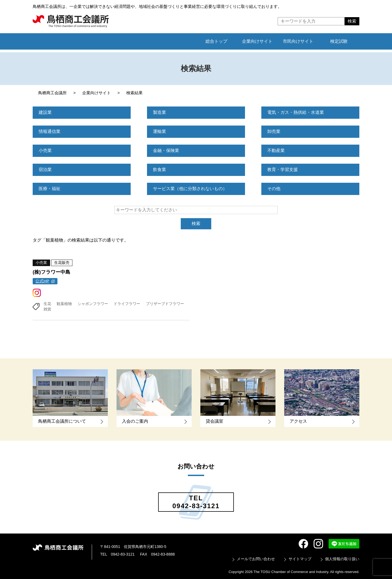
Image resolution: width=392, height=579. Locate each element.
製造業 (160, 112)
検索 (196, 223)
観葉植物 (64, 303)
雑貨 (47, 309)
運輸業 (160, 131)
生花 (47, 303)
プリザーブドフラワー (165, 303)
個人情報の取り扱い (342, 559)
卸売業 (274, 131)
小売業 (45, 150)
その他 (274, 189)
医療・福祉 (50, 189)
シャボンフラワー (93, 303)
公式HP (42, 281)
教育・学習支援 (283, 170)
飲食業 (160, 170)
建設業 (45, 112)
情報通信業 (50, 131)
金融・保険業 (166, 150)
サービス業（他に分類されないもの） (190, 189)
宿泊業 (45, 170)
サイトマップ (300, 559)
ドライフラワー (127, 303)
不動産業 (276, 150)
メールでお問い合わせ (256, 559)
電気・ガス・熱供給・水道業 (296, 112)
